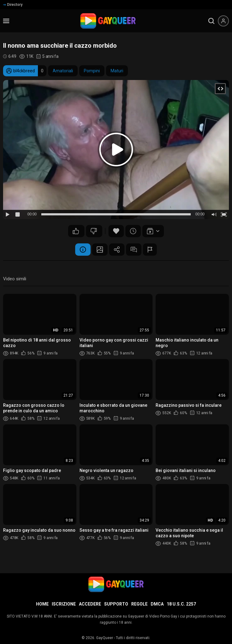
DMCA (157, 604)
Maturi (117, 71)
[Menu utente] (223, 21)
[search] (211, 21)
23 (94, 231)
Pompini (92, 71)
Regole (139, 604)
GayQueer (105, 638)
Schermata (100, 250)
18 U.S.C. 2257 (181, 604)
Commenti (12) (134, 250)
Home (42, 604)
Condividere (117, 250)
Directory (13, 5)
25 (76, 231)
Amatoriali (63, 71)
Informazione (83, 250)
